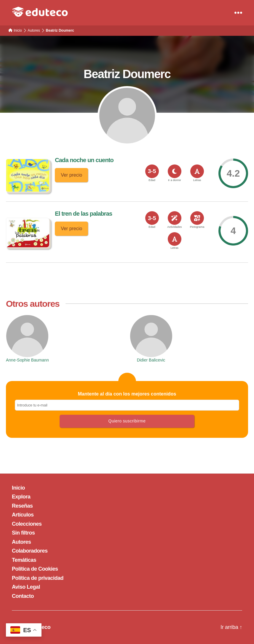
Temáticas (24, 560)
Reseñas (22, 506)
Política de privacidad (38, 578)
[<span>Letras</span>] (197, 171)
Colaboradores (30, 551)
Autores (21, 542)
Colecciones (27, 524)
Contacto (23, 596)
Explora (21, 497)
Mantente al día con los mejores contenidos (127, 401)
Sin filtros (23, 533)
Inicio (18, 488)
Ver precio (71, 175)
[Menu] (238, 13)
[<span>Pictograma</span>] (197, 218)
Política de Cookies (35, 569)
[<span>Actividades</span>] (175, 218)
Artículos (23, 515)
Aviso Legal (26, 587)
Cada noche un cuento (84, 160)
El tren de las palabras (83, 214)
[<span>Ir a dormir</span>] (175, 171)
